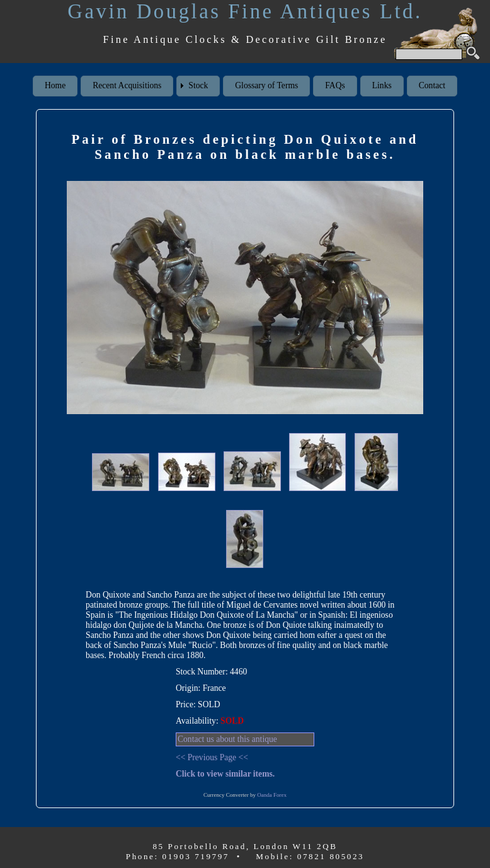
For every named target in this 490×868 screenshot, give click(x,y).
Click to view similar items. (225, 774)
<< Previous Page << (212, 757)
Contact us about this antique (227, 739)
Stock (198, 85)
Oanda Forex (272, 795)
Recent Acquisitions (127, 85)
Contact (432, 85)
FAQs (335, 85)
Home (55, 85)
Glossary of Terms (266, 85)
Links (382, 85)
